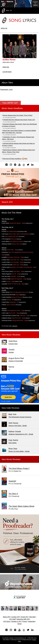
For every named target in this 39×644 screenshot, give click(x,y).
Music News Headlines (12, 108)
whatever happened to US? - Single (21, 434)
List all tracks (7, 72)
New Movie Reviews (11, 459)
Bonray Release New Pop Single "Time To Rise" (18, 115)
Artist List (4, 28)
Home (19, 624)
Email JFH (25, 617)
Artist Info (6, 67)
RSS (26, 159)
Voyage (11, 352)
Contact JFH (16, 617)
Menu (7, 11)
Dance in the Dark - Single (18, 426)
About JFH (6, 617)
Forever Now (13, 344)
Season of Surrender (16, 361)
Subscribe (32, 621)
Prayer (25, 621)
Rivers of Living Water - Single (19, 451)
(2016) (6, 90)
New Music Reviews (11, 335)
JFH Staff (12, 619)
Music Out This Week (11, 213)
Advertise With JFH (23, 619)
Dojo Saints (13, 443)
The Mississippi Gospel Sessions (20, 417)
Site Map (32, 617)
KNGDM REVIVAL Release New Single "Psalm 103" (19, 120)
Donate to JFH (16, 621)
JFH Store (7, 621)
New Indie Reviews (11, 408)
